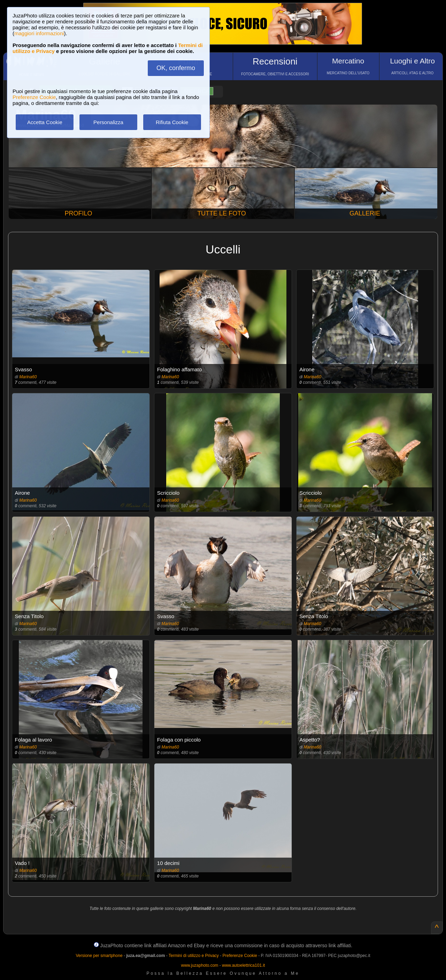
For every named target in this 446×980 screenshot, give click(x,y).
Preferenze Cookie (34, 97)
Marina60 (28, 377)
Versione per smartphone (99, 956)
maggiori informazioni (39, 33)
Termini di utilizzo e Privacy (194, 956)
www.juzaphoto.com (200, 965)
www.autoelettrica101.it (243, 965)
